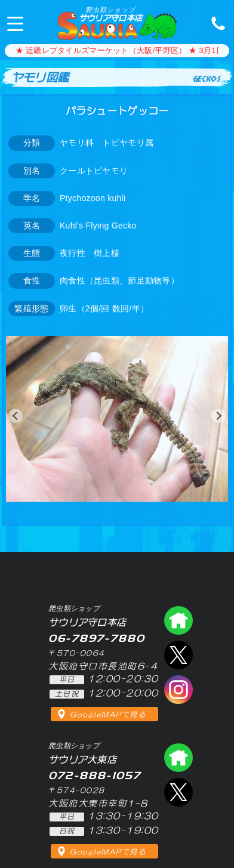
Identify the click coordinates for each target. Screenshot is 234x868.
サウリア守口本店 (110, 14)
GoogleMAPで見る (108, 715)
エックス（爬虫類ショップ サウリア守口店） (178, 655)
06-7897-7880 (215, 23)
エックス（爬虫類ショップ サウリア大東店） (178, 792)
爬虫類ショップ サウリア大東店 (178, 758)
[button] (16, 416)
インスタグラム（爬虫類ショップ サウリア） (178, 690)
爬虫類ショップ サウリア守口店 (178, 620)
